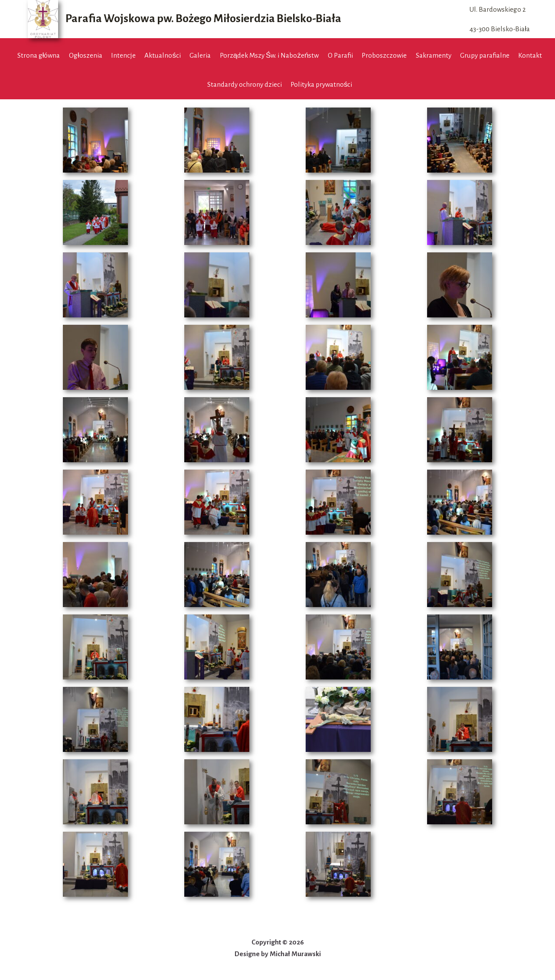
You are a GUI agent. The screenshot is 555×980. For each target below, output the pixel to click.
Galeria (200, 55)
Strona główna (39, 55)
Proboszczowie (384, 55)
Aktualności (163, 55)
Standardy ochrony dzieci (245, 84)
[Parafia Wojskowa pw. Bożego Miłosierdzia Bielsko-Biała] (184, 19)
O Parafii (340, 55)
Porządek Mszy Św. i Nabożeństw (269, 55)
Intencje (123, 55)
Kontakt (530, 55)
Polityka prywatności (322, 84)
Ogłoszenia (86, 55)
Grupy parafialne (485, 55)
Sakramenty (434, 55)
